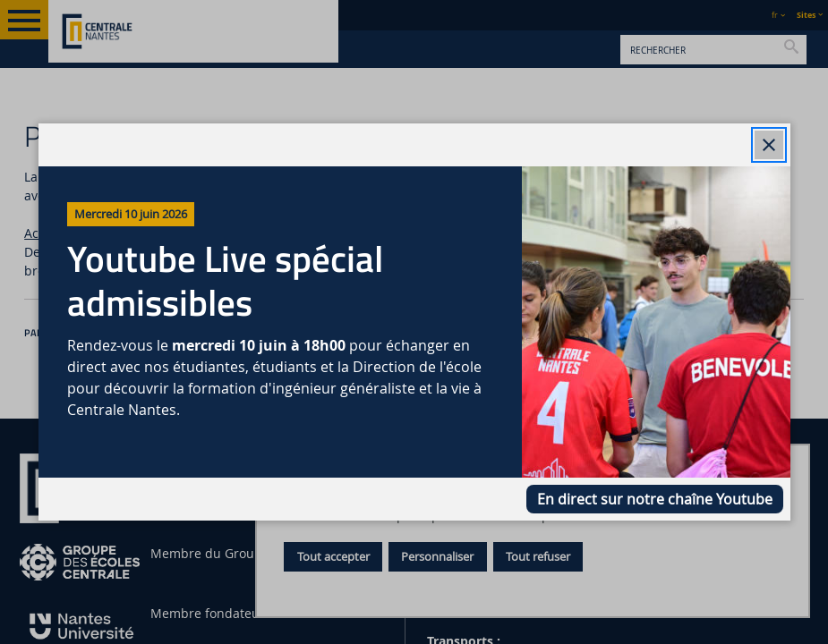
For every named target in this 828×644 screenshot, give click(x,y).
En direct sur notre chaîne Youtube (655, 499)
